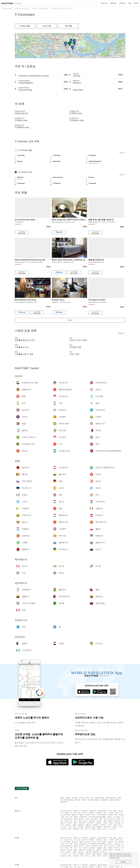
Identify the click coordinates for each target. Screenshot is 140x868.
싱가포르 (110, 815)
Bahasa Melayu (100, 798)
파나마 (65, 827)
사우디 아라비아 (102, 815)
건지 (75, 821)
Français (78, 800)
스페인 (119, 819)
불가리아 (82, 819)
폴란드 (111, 823)
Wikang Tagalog (69, 800)
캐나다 (116, 825)
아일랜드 (99, 821)
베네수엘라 (76, 829)
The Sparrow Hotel (97, 300)
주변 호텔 (68, 26)
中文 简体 (82, 798)
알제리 (94, 829)
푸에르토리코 (107, 827)
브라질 (69, 829)
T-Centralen (25, 15)
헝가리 (85, 821)
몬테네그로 (82, 823)
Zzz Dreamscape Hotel (25, 220)
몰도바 (76, 823)
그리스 (80, 821)
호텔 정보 (113, 3)
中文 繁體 (74, 798)
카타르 (94, 815)
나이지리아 (112, 829)
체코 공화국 (95, 819)
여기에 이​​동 (47, 26)
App (130, 3)
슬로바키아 (89, 825)
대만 (71, 817)
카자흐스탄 (99, 813)
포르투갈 (117, 823)
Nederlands (64, 802)
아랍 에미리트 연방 (66, 811)
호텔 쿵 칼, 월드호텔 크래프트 (101, 220)
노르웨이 (105, 823)
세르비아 (68, 825)
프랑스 (67, 821)
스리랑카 (111, 813)
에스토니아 (112, 819)
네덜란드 (99, 823)
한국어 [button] (136, 3)
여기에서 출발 (25, 26)
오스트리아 (117, 817)
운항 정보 (122, 3)
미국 (70, 827)
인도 (71, 813)
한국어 (88, 798)
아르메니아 (76, 811)
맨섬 (105, 821)
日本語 (62, 798)
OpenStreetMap (107, 57)
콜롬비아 (99, 827)
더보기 (122, 153)
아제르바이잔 (85, 811)
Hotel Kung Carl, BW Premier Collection (70, 220)
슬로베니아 (81, 825)
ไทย (92, 798)
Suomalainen (104, 800)
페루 (82, 829)
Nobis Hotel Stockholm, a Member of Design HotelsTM (76, 260)
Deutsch (84, 800)
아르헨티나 (81, 827)
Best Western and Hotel (26, 300)
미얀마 (117, 813)
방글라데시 (93, 811)
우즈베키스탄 (83, 817)
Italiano (97, 800)
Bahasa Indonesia (111, 798)
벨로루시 (96, 825)
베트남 (76, 817)
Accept (123, 862)
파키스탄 (87, 815)
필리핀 (82, 815)
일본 (79, 813)
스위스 (88, 819)
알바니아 (110, 817)
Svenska (117, 800)
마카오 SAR (67, 815)
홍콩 (115, 811)
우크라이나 (103, 825)
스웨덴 (74, 825)
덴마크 (106, 819)
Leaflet (99, 57)
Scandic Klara (58, 300)
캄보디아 (85, 813)
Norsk (111, 800)
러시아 (110, 825)
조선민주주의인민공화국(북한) (97, 817)
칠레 (94, 827)
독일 (101, 819)
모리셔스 (105, 829)
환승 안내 (104, 3)
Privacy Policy (115, 858)
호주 (86, 829)
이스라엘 (66, 813)
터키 (67, 817)
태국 (116, 815)
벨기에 (76, 819)
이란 (75, 813)
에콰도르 (115, 827)
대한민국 (91, 813)
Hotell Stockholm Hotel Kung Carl (30, 260)
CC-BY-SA (122, 57)
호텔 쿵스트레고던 (96, 260)
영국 (71, 821)
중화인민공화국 (102, 811)
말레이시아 (75, 815)
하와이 (75, 827)
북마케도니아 (91, 823)
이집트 (99, 829)
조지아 (110, 811)
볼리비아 (89, 827)
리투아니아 (117, 821)
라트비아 (70, 823)
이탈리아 (110, 821)
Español (91, 800)
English (68, 798)
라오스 (105, 813)
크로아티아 (92, 821)
